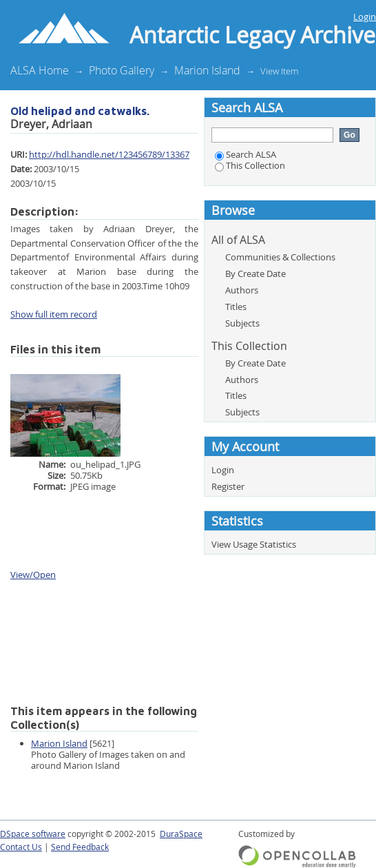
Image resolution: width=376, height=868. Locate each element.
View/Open (33, 575)
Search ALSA (246, 154)
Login (365, 17)
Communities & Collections (280, 257)
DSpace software (33, 834)
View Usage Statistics (254, 544)
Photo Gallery (122, 70)
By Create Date (255, 273)
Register (228, 486)
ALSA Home (40, 70)
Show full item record (54, 314)
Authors (242, 290)
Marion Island (207, 70)
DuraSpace (181, 834)
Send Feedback (80, 847)
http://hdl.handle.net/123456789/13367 (109, 154)
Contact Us (21, 847)
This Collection (250, 165)
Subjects (242, 323)
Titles (236, 307)
